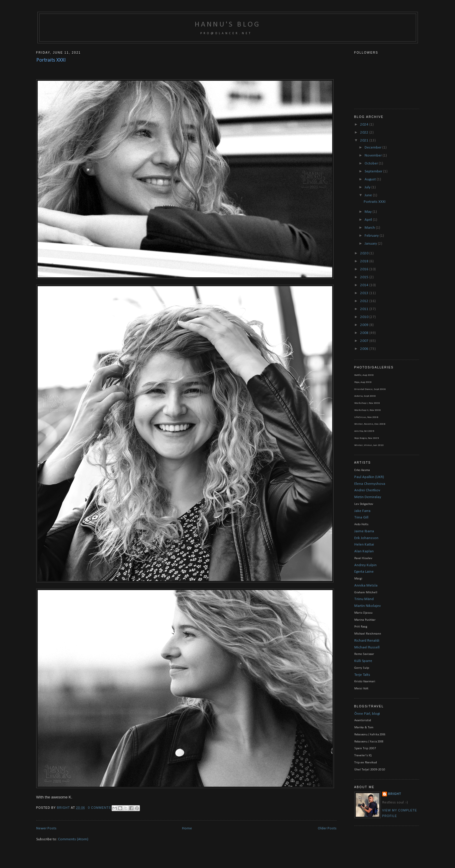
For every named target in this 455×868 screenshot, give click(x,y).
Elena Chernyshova (370, 484)
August (371, 179)
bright (64, 808)
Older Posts (327, 828)
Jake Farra (362, 511)
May (369, 212)
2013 (365, 293)
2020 (365, 253)
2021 (365, 140)
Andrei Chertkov (367, 490)
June (369, 195)
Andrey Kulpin (365, 565)
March (370, 228)
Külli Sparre (363, 661)
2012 (365, 301)
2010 (365, 317)
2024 (365, 125)
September (374, 171)
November (374, 155)
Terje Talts (362, 675)
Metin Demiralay (368, 497)
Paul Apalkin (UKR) (369, 477)
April (369, 220)
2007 (365, 341)
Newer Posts (46, 828)
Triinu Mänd (364, 599)
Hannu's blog (227, 25)
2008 (365, 333)
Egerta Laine (364, 572)
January (371, 244)
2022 (365, 132)
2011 (365, 309)
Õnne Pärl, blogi (367, 714)
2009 (365, 325)
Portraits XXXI (51, 60)
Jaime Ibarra (364, 531)
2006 (365, 349)
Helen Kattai (364, 545)
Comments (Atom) (73, 839)
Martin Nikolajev (368, 606)
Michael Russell (367, 647)
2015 (365, 277)
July (368, 187)
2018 (365, 261)
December (373, 148)
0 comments (100, 808)
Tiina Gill (361, 517)
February (372, 236)
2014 (365, 285)
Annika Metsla (366, 585)
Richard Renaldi (367, 641)
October (372, 163)
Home (187, 828)
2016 (365, 269)
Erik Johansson (366, 538)
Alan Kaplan (364, 551)
